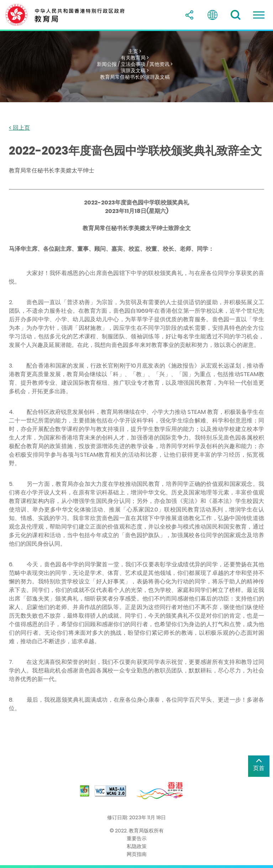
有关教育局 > (135, 58)
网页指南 (137, 854)
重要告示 (137, 838)
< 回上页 (19, 128)
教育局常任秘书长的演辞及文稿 (135, 77)
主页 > (135, 51)
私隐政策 (137, 846)
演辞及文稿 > (135, 71)
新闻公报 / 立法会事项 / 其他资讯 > (135, 64)
